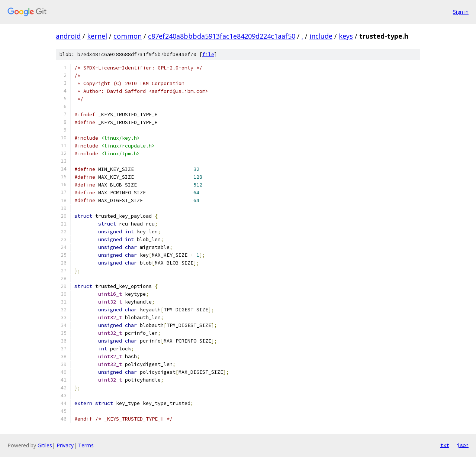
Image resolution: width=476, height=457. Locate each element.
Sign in (461, 12)
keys (346, 36)
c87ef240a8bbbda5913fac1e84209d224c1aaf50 (222, 36)
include (321, 36)
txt (445, 445)
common (128, 36)
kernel (97, 36)
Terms (86, 445)
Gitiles (45, 445)
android (68, 36)
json (463, 445)
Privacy (65, 445)
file (208, 54)
